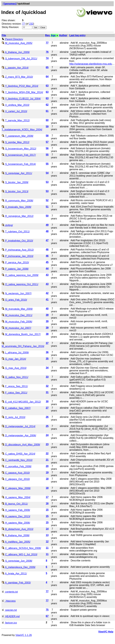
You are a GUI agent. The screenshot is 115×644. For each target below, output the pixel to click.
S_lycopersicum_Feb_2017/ (19, 155)
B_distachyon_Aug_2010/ (18, 529)
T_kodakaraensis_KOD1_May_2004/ (22, 128)
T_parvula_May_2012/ (16, 120)
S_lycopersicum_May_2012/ (19, 149)
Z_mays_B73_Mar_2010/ (17, 77)
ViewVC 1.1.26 (24, 635)
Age (53, 35)
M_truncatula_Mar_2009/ (17, 309)
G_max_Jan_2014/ (14, 359)
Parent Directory (12, 39)
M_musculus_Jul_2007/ (16, 328)
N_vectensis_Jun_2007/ (17, 293)
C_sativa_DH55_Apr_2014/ (18, 454)
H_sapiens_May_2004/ (16, 497)
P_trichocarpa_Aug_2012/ (18, 250)
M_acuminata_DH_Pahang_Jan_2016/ (23, 345)
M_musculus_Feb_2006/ (17, 322)
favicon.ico (9, 623)
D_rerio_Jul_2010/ (14, 417)
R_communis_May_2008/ (17, 201)
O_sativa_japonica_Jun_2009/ (20, 275)
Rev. (48, 35)
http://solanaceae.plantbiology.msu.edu (91, 64)
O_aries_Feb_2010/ (14, 300)
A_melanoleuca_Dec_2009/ (19, 567)
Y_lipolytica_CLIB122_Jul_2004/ (21, 99)
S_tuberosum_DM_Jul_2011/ (19, 59)
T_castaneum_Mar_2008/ (17, 136)
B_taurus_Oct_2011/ (15, 504)
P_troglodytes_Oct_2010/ (17, 241)
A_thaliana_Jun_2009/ (16, 52)
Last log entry (77, 35)
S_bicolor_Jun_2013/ (15, 191)
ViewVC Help (106, 632)
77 (23, 24)
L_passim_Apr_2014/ (15, 68)
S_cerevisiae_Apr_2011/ (17, 173)
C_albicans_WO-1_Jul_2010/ (20, 554)
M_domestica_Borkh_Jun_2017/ (21, 334)
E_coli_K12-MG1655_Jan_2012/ (21, 402)
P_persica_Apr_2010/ (15, 263)
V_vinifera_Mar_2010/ (16, 105)
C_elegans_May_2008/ (16, 488)
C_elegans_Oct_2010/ (16, 479)
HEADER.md (11, 616)
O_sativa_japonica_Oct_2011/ (20, 284)
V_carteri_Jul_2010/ (14, 111)
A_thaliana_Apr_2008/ (16, 535)
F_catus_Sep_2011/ (15, 393)
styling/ (7, 225)
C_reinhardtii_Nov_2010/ (17, 460)
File (4, 35)
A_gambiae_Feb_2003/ (16, 583)
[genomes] (10, 4)
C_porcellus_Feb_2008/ (17, 466)
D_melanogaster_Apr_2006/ (19, 435)
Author (63, 35)
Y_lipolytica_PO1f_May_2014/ (20, 86)
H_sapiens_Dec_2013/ (16, 516)
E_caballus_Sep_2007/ (16, 408)
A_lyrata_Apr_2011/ (14, 574)
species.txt (9, 610)
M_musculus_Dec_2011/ (17, 315)
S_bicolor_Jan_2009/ (15, 182)
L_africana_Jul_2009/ (15, 353)
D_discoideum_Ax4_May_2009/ (21, 445)
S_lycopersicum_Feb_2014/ (19, 164)
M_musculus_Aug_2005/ (17, 43)
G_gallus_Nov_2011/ (15, 377)
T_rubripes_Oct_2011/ (16, 232)
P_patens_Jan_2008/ (15, 269)
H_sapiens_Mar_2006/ (16, 523)
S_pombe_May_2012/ (16, 142)
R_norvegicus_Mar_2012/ (18, 216)
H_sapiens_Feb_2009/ (16, 510)
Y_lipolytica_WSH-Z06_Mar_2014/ (22, 92)
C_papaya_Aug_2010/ (16, 473)
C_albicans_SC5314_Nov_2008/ (21, 548)
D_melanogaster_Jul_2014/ (19, 426)
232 (31, 24)
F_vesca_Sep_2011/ (15, 386)
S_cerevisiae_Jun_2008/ (17, 561)
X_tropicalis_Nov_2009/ (16, 207)
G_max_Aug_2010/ (14, 368)
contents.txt (10, 592)
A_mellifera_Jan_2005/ (16, 542)
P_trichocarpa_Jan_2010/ (18, 256)
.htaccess (9, 601)
